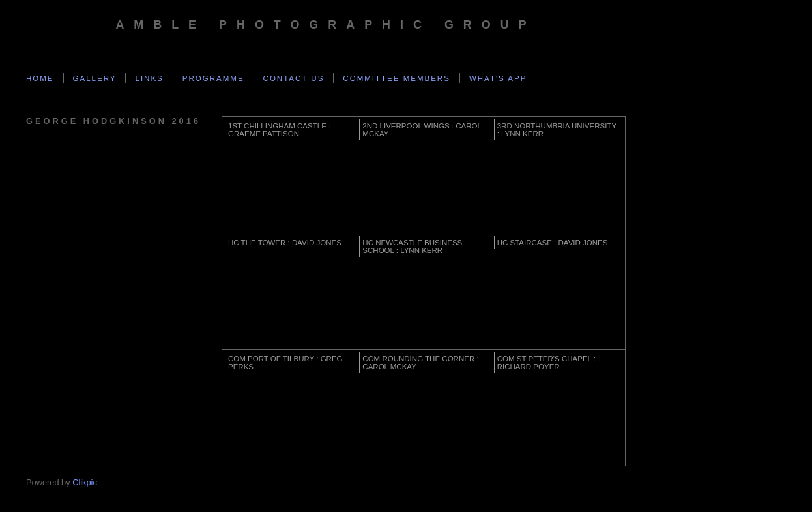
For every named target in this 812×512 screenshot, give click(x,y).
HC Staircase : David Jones (553, 243)
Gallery (95, 78)
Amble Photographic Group (326, 25)
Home (40, 78)
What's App (498, 78)
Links (149, 78)
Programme (213, 78)
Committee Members (397, 78)
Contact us (294, 78)
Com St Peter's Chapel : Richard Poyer (546, 363)
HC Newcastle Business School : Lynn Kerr (412, 247)
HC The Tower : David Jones (285, 243)
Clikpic (85, 482)
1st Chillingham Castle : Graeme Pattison (279, 130)
